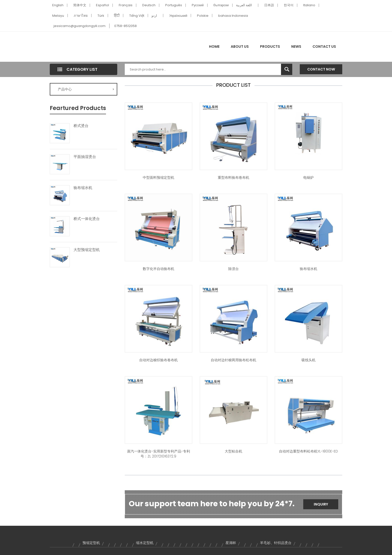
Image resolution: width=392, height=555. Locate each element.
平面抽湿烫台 (85, 157)
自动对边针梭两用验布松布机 (233, 360)
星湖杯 (231, 543)
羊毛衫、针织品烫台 (276, 543)
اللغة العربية (244, 5)
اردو (154, 16)
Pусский (198, 5)
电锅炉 (308, 177)
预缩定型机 (91, 543)
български (221, 5)
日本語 (269, 5)
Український (178, 16)
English (58, 5)
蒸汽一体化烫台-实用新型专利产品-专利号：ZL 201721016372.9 (158, 454)
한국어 (289, 5)
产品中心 (86, 89)
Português (174, 5)
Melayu (58, 16)
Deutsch (149, 5)
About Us (240, 46)
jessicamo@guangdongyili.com (79, 26)
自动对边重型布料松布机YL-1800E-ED (308, 451)
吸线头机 (308, 360)
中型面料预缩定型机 (158, 177)
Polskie (203, 16)
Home (214, 46)
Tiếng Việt (137, 16)
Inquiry (321, 504)
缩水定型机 (145, 543)
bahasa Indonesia (233, 16)
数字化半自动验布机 (158, 269)
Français (126, 5)
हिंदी (117, 16)
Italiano (309, 5)
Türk (101, 16)
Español (102, 5)
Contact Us (324, 46)
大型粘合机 (233, 451)
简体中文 (80, 5)
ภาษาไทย (81, 16)
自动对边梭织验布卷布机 (158, 360)
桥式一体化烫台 (87, 219)
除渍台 (233, 269)
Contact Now (321, 69)
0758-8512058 (125, 26)
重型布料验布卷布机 (233, 177)
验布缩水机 (83, 188)
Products (270, 46)
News (296, 46)
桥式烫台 (81, 126)
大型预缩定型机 (87, 250)
